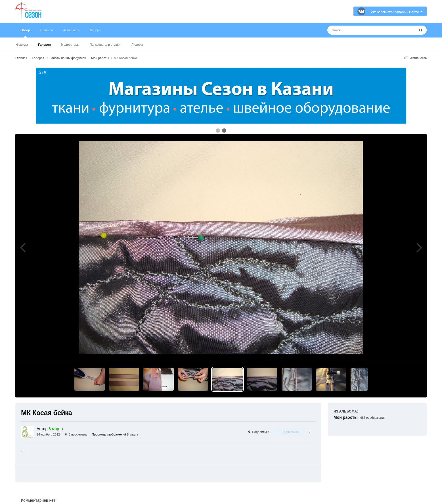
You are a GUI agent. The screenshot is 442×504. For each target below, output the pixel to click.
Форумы (22, 45)
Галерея (44, 45)
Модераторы (70, 45)
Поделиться (259, 432)
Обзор (25, 33)
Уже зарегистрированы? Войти (397, 12)
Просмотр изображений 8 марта (115, 434)
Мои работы (346, 417)
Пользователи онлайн (105, 45)
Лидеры (137, 45)
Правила (47, 30)
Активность (71, 30)
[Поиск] (361, 30)
